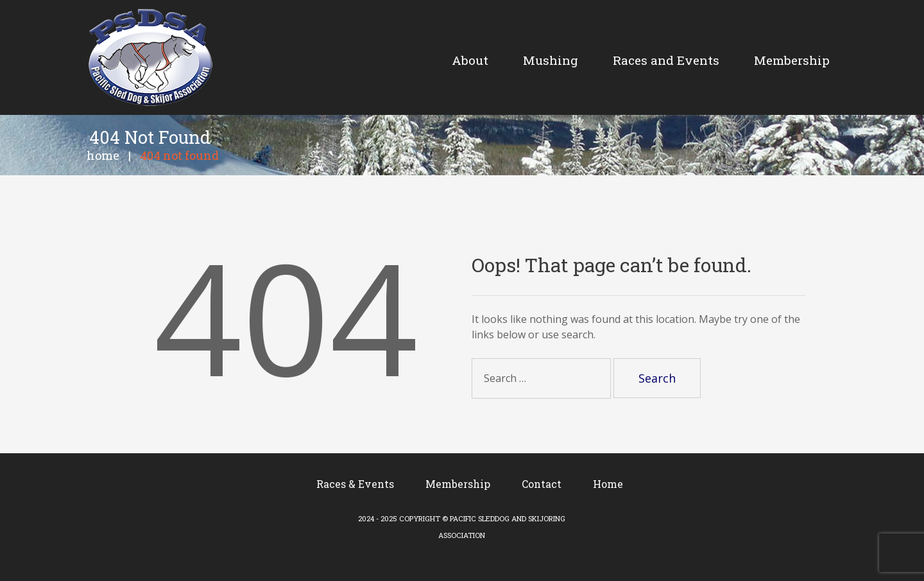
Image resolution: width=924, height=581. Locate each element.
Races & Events (355, 484)
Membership (458, 484)
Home (103, 155)
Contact (542, 484)
